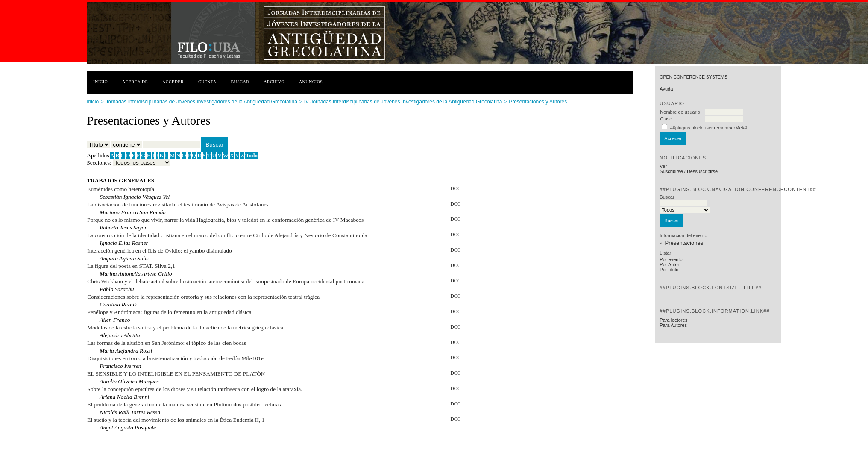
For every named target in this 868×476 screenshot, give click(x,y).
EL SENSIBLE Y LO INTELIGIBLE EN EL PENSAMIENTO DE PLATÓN (176, 374)
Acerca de (135, 82)
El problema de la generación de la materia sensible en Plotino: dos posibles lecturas (184, 404)
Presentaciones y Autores (538, 102)
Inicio (100, 82)
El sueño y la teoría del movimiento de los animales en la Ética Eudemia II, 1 (176, 420)
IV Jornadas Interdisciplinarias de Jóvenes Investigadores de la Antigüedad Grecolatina (403, 102)
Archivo (274, 82)
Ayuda (666, 89)
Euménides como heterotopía (121, 189)
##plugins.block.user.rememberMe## (708, 128)
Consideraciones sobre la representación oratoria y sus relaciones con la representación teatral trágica (203, 297)
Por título (669, 270)
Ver (663, 166)
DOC (455, 188)
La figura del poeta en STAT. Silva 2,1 (131, 266)
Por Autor (669, 264)
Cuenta (207, 82)
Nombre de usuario (680, 112)
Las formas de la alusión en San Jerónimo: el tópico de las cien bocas (167, 343)
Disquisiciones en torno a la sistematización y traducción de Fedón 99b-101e (175, 358)
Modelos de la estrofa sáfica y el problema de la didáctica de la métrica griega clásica (185, 328)
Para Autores (673, 325)
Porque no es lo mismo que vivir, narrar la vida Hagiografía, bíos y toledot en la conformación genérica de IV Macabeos (225, 220)
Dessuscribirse (702, 171)
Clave (666, 119)
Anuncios (311, 82)
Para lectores (673, 320)
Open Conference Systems (693, 77)
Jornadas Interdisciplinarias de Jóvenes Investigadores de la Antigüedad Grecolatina (201, 102)
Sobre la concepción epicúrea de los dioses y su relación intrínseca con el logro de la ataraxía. (195, 389)
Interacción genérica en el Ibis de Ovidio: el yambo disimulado (159, 251)
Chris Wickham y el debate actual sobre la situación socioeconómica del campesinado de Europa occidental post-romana (226, 281)
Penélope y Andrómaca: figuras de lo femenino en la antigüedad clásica (169, 312)
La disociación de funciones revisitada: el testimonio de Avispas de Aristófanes (178, 204)
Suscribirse (671, 171)
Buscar (240, 82)
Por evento (671, 259)
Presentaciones (684, 243)
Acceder (173, 82)
